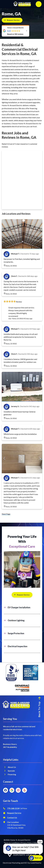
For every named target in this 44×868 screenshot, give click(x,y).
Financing (12, 774)
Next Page (6, 514)
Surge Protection (16, 633)
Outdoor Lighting (16, 620)
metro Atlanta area (26, 735)
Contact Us (12, 817)
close (40, 850)
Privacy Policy (27, 843)
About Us (12, 767)
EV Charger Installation (19, 607)
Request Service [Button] (22, 595)
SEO (26, 863)
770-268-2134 (13, 808)
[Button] (12, 20)
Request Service (14, 813)
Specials (11, 771)
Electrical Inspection (18, 646)
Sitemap (37, 843)
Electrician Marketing (12, 863)
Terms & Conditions (12, 843)
